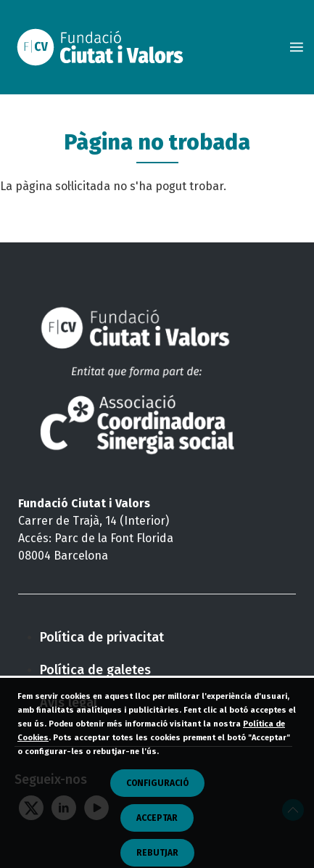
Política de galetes (95, 670)
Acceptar (157, 834)
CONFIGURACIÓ (157, 799)
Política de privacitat (102, 637)
